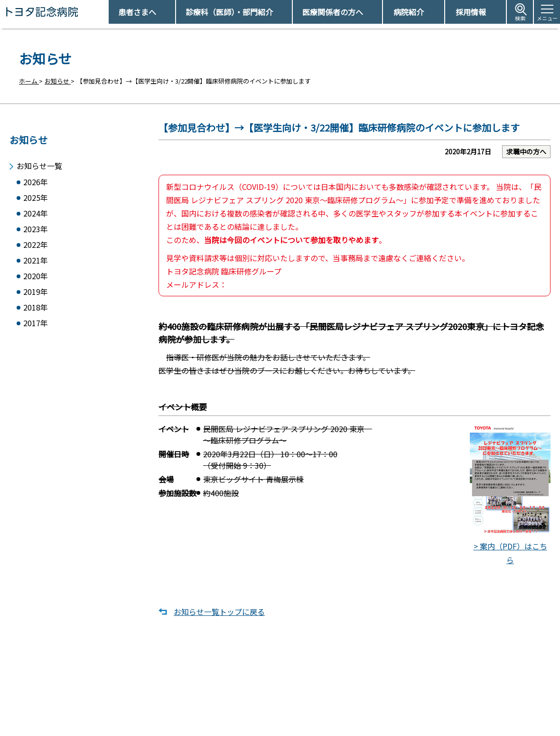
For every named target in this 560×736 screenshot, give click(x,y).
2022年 (36, 246)
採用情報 (471, 12)
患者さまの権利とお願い (413, 705)
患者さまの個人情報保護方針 (419, 722)
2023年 (36, 229)
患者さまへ (137, 12)
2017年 (36, 329)
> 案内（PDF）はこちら (510, 500)
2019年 (36, 296)
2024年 (36, 212)
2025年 (36, 196)
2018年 (36, 312)
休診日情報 (263, 705)
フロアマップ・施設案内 (282, 722)
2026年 (36, 179)
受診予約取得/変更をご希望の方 (292, 689)
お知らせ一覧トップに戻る (219, 619)
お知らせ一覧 (39, 162)
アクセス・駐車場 (403, 689)
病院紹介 (409, 12)
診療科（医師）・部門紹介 (229, 12)
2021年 (36, 262)
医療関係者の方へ (333, 12)
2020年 (36, 279)
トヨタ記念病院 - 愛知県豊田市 (107, 12)
